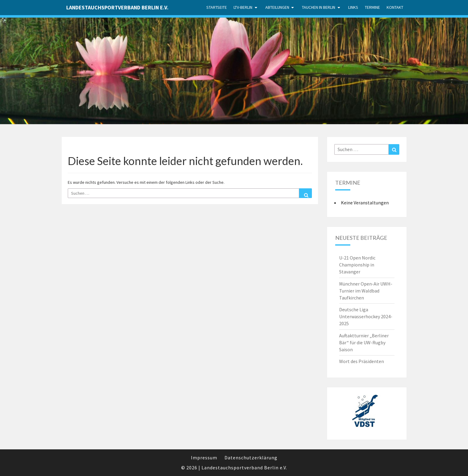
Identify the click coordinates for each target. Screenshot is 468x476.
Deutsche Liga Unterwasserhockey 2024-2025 (366, 316)
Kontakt (395, 7)
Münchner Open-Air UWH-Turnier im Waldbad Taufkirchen (366, 291)
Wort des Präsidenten (362, 361)
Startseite (217, 7)
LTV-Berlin (243, 7)
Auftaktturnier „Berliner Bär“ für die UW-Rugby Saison (364, 342)
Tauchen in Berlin (319, 7)
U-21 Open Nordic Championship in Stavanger (357, 265)
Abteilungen (277, 7)
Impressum (204, 458)
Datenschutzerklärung (251, 458)
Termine (372, 7)
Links (353, 7)
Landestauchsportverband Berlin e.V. (117, 7)
